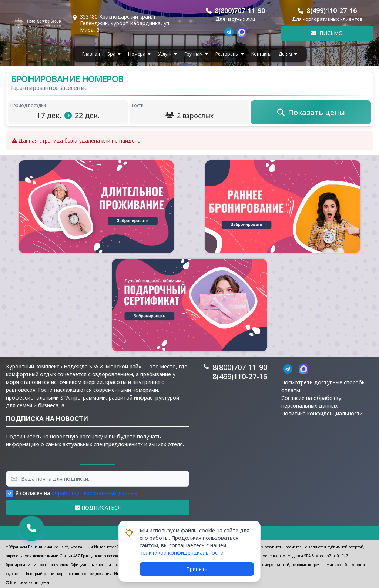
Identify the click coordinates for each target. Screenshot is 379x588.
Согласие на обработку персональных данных (311, 402)
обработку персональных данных (94, 493)
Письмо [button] (327, 33)
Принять (197, 569)
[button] (96, 207)
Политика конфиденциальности (322, 413)
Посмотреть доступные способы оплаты (323, 386)
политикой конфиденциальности (182, 553)
